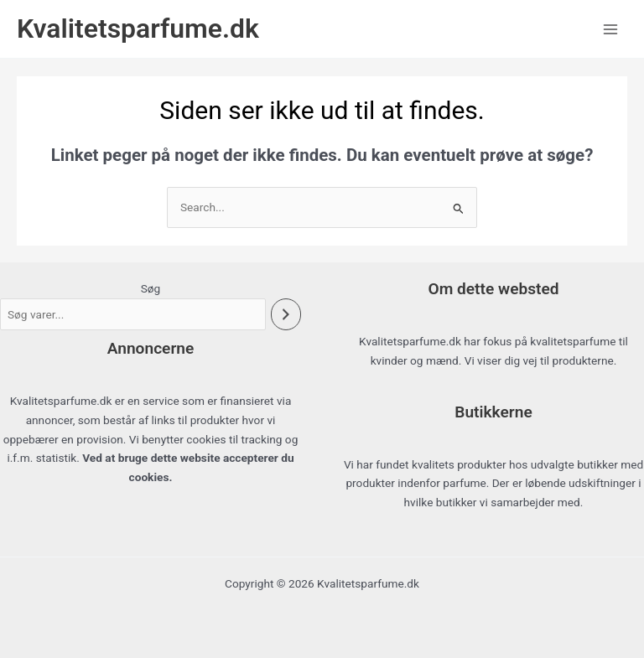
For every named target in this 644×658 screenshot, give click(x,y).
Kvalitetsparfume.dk (138, 28)
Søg (151, 288)
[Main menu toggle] (611, 29)
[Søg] (286, 315)
